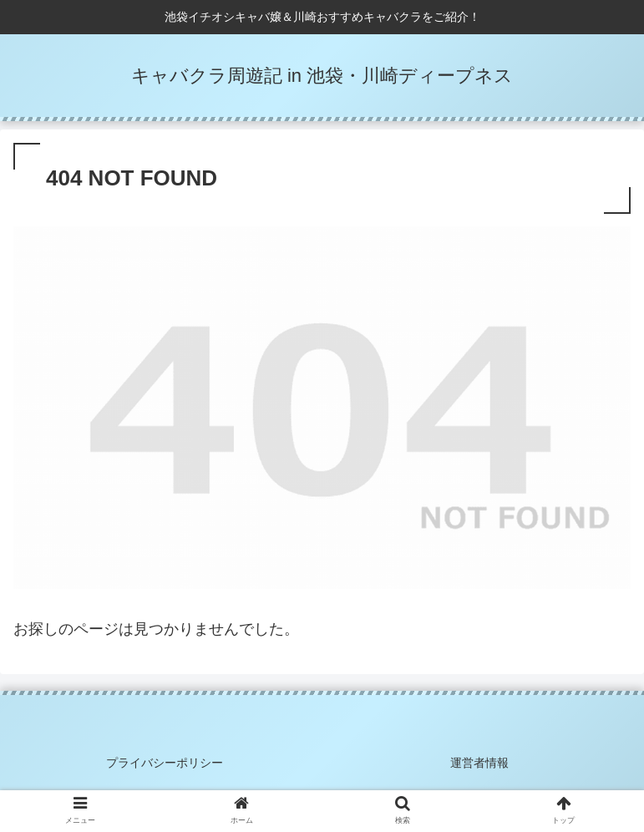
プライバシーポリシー (165, 763)
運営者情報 (479, 763)
